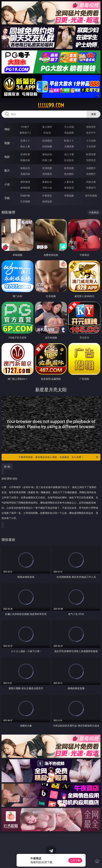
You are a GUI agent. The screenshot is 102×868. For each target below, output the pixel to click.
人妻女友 (69, 182)
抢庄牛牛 (91, 133)
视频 (7, 143)
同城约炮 (25, 196)
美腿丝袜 (25, 174)
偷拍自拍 (47, 154)
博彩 (7, 129)
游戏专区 (91, 127)
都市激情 (25, 182)
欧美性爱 (91, 154)
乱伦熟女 (69, 160)
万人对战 (69, 127)
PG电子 (25, 127)
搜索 (94, 114)
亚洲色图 (47, 168)
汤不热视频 (91, 196)
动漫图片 (91, 168)
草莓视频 (69, 196)
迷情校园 (25, 188)
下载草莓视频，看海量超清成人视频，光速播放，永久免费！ (59, 457)
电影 (7, 157)
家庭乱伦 (47, 182)
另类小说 (47, 188)
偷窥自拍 (25, 168)
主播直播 (69, 146)
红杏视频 (25, 201)
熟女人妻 (25, 146)
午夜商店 (47, 196)
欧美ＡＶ (69, 141)
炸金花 (47, 133)
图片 (7, 171)
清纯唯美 (47, 174)
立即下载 (75, 860)
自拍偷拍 (47, 141)
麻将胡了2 (25, 133)
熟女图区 (69, 174)
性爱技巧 (91, 188)
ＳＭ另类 (91, 146)
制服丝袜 (25, 160)
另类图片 (91, 174)
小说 (7, 184)
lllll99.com (51, 105)
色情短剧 (47, 201)
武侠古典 (91, 182)
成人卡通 (69, 154)
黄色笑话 (69, 188)
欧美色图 (69, 168)
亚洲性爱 (25, 154)
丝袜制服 (47, 146)
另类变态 (91, 160)
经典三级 (47, 160)
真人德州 (47, 127)
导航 (7, 198)
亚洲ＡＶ (25, 141)
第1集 (7, 466)
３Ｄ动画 (91, 141)
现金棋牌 (69, 133)
